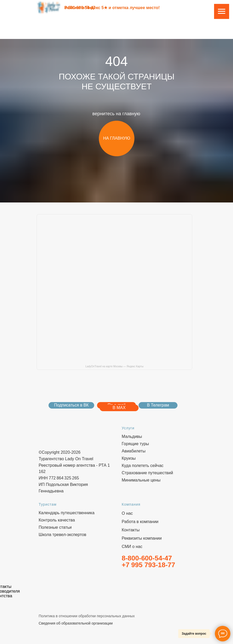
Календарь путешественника (67, 513)
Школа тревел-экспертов (63, 535)
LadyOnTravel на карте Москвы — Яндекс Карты (114, 366)
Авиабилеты (134, 451)
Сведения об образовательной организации (76, 623)
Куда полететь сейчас (143, 466)
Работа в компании (140, 522)
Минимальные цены (141, 480)
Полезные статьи (55, 527)
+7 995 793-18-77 (148, 565)
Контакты (131, 530)
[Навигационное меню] (222, 11)
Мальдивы (132, 436)
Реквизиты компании (142, 538)
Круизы (129, 458)
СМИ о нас (132, 547)
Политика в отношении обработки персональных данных (87, 616)
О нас (127, 513)
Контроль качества (57, 520)
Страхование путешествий (147, 473)
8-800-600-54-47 (80, 8)
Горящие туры (135, 444)
